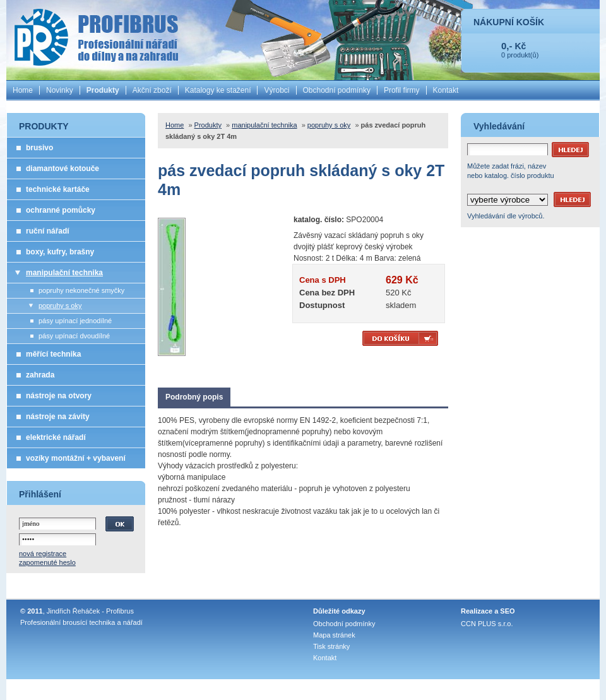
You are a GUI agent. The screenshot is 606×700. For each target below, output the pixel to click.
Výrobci (276, 90)
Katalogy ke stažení (218, 90)
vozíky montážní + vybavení (76, 458)
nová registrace (43, 554)
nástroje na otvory (59, 396)
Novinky (60, 90)
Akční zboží (152, 90)
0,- (507, 46)
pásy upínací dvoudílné (74, 336)
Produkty (103, 90)
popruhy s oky (60, 306)
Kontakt (446, 90)
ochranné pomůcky (61, 210)
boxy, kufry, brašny (60, 252)
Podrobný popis (194, 397)
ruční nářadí (48, 231)
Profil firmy (402, 90)
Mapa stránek (334, 635)
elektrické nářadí (56, 437)
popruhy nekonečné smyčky (81, 290)
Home (23, 90)
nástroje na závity (58, 417)
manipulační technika (64, 273)
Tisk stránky (331, 646)
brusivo (39, 148)
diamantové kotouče (62, 169)
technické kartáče (58, 189)
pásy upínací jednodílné (75, 321)
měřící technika (53, 354)
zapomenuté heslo (47, 562)
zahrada (40, 375)
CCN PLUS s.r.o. (487, 624)
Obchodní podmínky (337, 90)
